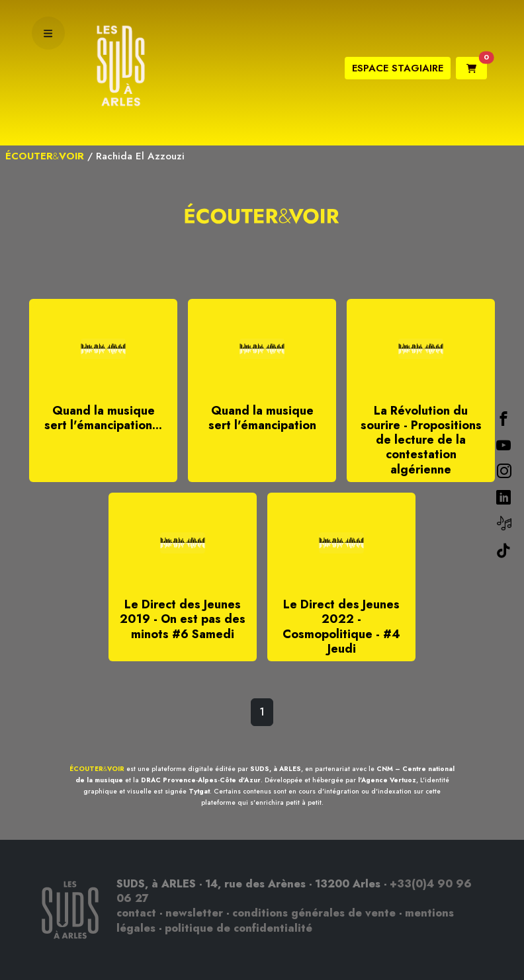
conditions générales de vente (314, 913)
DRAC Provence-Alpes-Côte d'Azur (201, 780)
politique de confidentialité (239, 928)
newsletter (194, 913)
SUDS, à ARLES (276, 769)
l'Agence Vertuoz (387, 780)
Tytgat (199, 791)
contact (136, 913)
